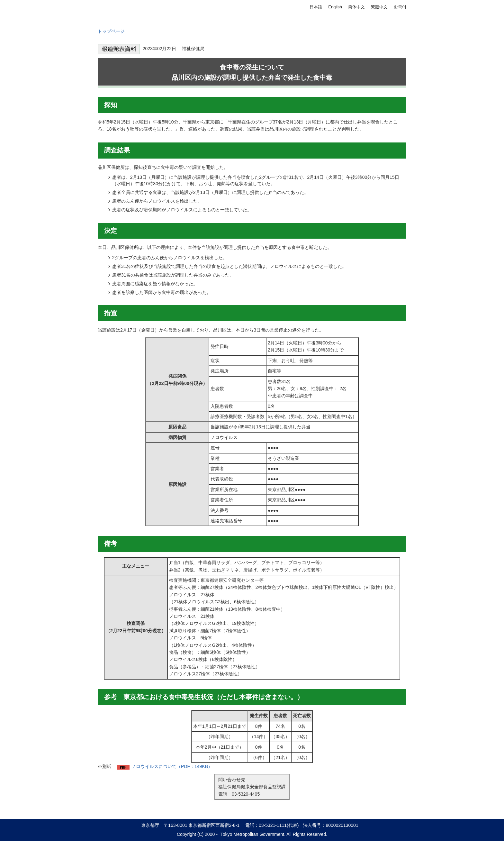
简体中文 (356, 7)
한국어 (400, 7)
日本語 (316, 7)
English (335, 7)
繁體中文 (379, 7)
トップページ (111, 31)
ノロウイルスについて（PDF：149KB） (172, 766)
